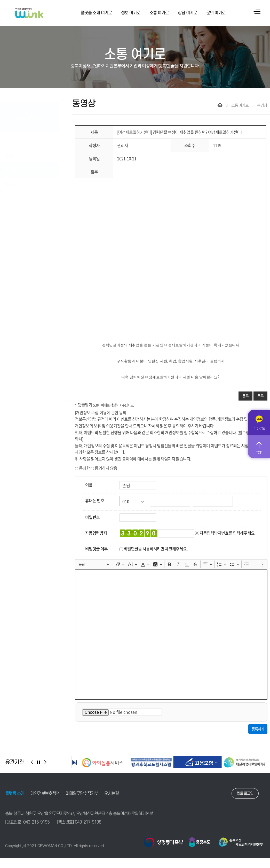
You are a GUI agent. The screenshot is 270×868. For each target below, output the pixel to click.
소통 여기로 (159, 13)
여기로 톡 (14, 179)
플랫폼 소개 (15, 793)
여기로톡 (259, 429)
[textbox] (171, 635)
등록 (245, 396)
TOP (259, 453)
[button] (32, 762)
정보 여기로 (131, 13)
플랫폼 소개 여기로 (96, 13)
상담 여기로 (187, 13)
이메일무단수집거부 (82, 793)
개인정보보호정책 (45, 793)
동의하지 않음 (104, 468)
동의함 (82, 468)
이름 (89, 485)
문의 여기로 (216, 13)
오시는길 (112, 793)
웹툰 (10, 149)
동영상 (11, 164)
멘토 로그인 (245, 793)
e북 (9, 134)
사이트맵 (257, 12)
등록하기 (258, 729)
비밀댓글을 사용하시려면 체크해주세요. (156, 549)
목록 (260, 396)
